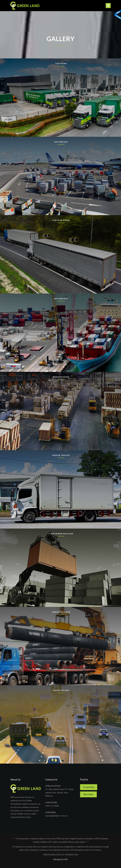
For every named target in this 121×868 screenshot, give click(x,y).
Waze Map (88, 794)
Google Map (89, 787)
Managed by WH (60, 859)
